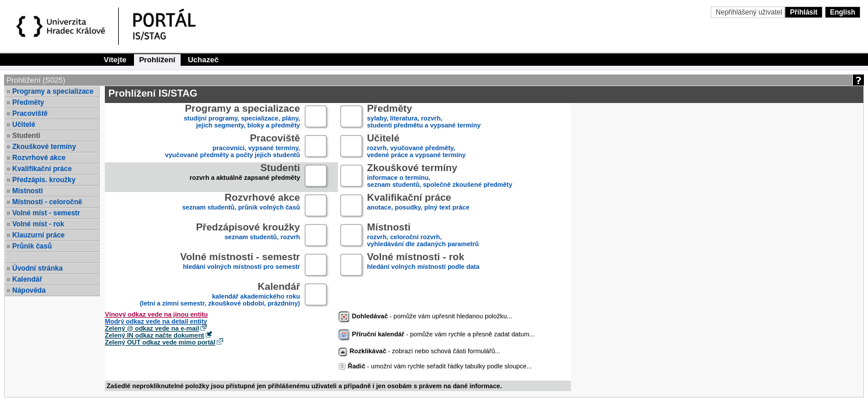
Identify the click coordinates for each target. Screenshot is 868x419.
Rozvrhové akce (39, 158)
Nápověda (29, 290)
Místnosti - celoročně (47, 202)
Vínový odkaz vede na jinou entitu (156, 314)
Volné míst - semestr (46, 213)
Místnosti (28, 191)
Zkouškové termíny (44, 147)
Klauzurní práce (38, 235)
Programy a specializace (53, 91)
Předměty (28, 102)
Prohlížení (157, 60)
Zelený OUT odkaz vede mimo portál (160, 342)
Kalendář (27, 279)
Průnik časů (32, 246)
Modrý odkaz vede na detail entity (156, 321)
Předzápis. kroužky (44, 180)
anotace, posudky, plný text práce (418, 206)
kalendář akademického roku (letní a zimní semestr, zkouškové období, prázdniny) (220, 295)
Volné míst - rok (38, 224)
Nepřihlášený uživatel (750, 12)
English (843, 12)
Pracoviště (30, 113)
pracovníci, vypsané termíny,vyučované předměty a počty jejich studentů (232, 147)
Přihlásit (804, 12)
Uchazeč (203, 60)
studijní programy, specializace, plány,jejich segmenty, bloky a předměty (242, 117)
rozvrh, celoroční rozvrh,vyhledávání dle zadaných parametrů (423, 236)
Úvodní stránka (38, 268)
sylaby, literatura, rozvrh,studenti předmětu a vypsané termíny (424, 117)
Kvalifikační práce (42, 169)
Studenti (26, 136)
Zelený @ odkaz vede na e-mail (152, 328)
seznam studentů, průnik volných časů (241, 206)
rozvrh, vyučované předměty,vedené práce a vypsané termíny (416, 147)
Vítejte (115, 60)
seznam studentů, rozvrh (248, 236)
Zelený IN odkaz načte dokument (155, 335)
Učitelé (24, 125)
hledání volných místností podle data (423, 266)
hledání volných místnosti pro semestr (240, 266)
